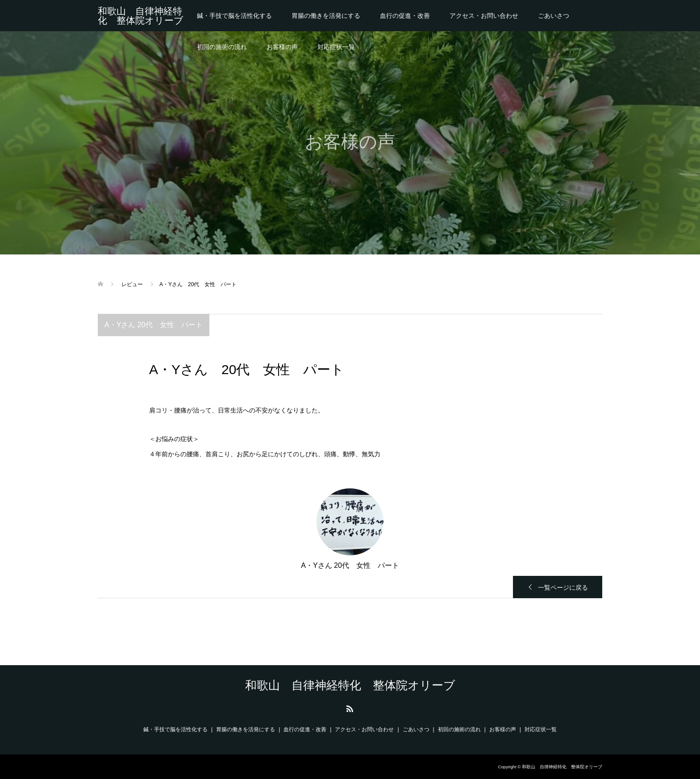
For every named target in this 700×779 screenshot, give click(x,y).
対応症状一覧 (336, 47)
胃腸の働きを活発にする (326, 16)
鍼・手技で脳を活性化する (234, 16)
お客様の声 (282, 47)
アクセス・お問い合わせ (484, 16)
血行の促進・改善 (405, 16)
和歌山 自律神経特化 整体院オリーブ (141, 16)
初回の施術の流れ (222, 47)
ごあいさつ (554, 16)
